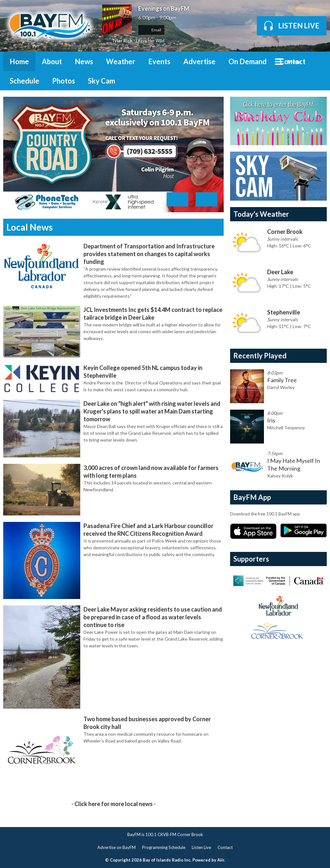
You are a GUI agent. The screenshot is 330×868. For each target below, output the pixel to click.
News (84, 61)
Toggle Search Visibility (317, 61)
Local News (29, 227)
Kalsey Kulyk (280, 476)
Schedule (24, 81)
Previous (177, 199)
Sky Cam (102, 81)
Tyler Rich (122, 41)
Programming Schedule (164, 847)
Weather (121, 61)
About (52, 61)
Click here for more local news (114, 804)
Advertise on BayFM (116, 847)
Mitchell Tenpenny (286, 428)
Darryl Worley (281, 387)
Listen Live (201, 847)
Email (151, 30)
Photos (64, 81)
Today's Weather (261, 214)
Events (159, 61)
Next (206, 199)
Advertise (199, 61)
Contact (292, 61)
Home (19, 61)
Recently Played (260, 356)
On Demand (247, 61)
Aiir (221, 860)
